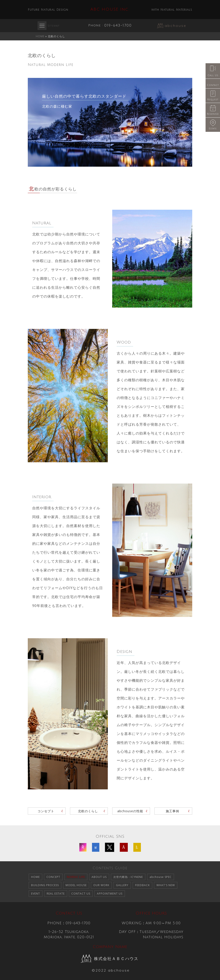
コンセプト (46, 811)
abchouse (176, 26)
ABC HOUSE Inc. (110, 9)
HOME (40, 36)
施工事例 (172, 811)
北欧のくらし (88, 811)
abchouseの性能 (130, 811)
